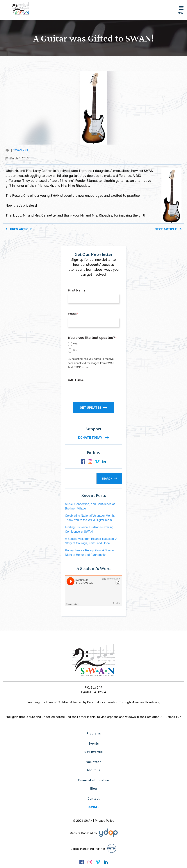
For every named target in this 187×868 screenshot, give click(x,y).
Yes (75, 344)
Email (73, 314)
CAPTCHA (76, 380)
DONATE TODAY (93, 437)
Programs (94, 733)
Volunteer (93, 762)
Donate (94, 807)
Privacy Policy (105, 821)
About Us (93, 770)
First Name (77, 290)
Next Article (166, 229)
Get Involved (93, 752)
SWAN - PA (21, 150)
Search (107, 479)
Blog (93, 789)
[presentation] (96, 391)
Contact (94, 799)
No (75, 350)
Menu (181, 13)
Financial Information (93, 780)
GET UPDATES (93, 408)
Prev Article (21, 229)
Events (94, 744)
